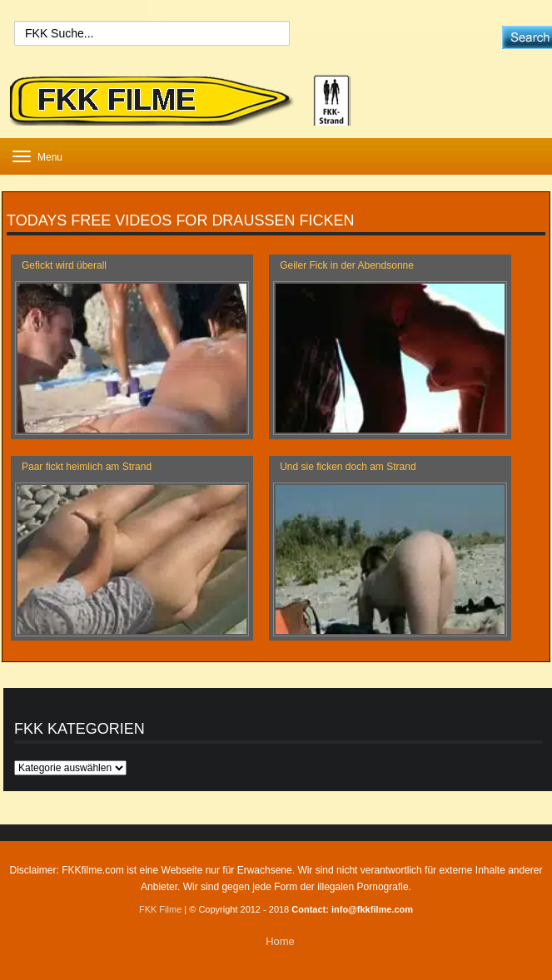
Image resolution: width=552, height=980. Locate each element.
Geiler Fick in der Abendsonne (347, 265)
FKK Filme (160, 909)
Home (280, 941)
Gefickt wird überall (64, 265)
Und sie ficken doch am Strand (348, 467)
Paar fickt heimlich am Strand (87, 467)
